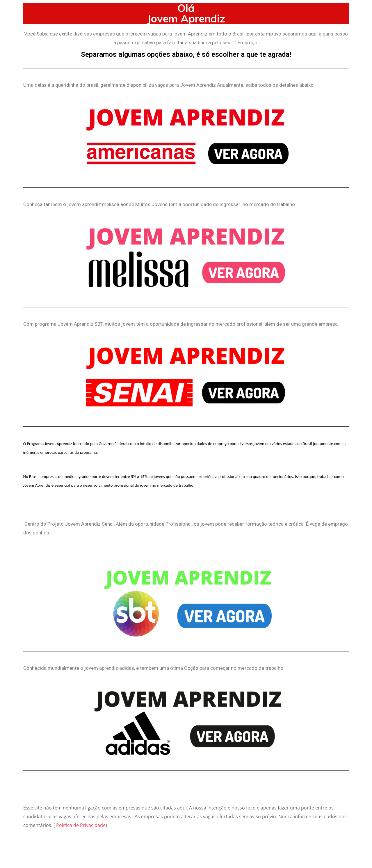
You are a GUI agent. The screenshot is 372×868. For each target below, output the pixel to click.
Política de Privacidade (81, 825)
